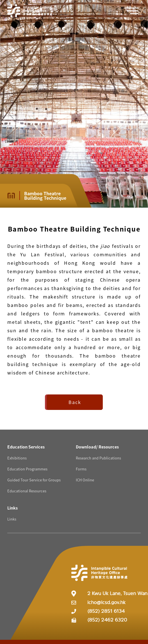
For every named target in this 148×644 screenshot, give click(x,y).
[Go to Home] (30, 11)
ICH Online (85, 480)
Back (75, 402)
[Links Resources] (12, 508)
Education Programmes (27, 469)
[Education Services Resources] (26, 447)
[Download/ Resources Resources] (97, 447)
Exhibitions (17, 458)
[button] (134, 11)
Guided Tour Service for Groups (34, 480)
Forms (81, 469)
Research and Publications (98, 458)
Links (12, 519)
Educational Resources (27, 491)
